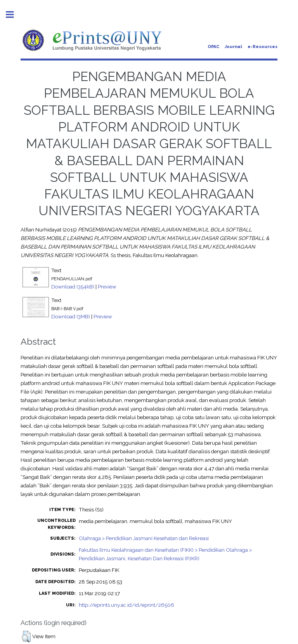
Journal (233, 47)
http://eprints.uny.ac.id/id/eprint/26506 (126, 605)
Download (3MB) (71, 316)
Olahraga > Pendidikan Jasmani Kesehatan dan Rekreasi (144, 538)
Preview (107, 287)
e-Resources (262, 47)
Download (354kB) (73, 287)
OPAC (213, 47)
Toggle (14, 15)
